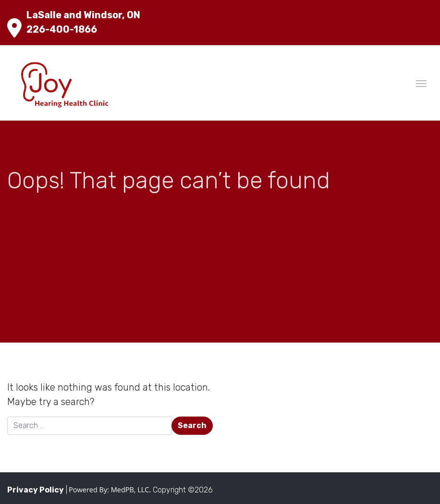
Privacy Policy (36, 490)
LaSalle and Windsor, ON (83, 15)
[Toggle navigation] (421, 83)
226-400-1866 (62, 29)
